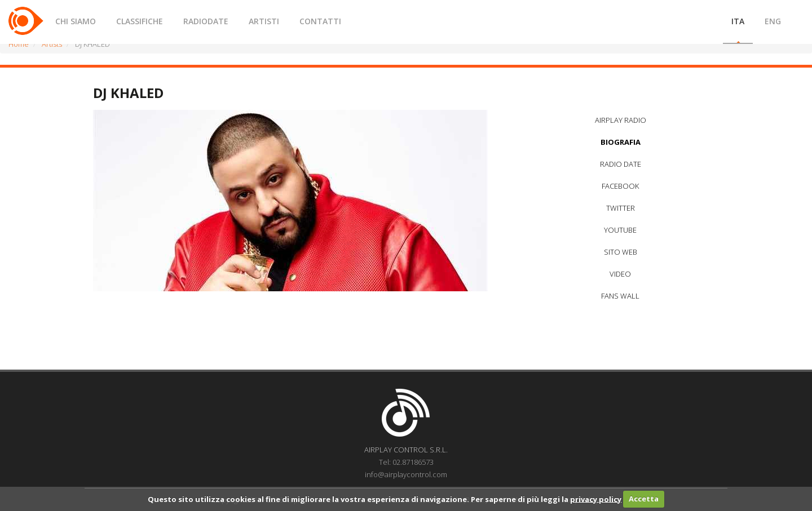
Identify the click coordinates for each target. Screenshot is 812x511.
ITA (738, 21)
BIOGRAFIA (621, 142)
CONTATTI (320, 21)
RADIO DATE (621, 164)
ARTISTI (264, 21)
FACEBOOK (620, 186)
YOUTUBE (620, 230)
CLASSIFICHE (140, 21)
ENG (773, 21)
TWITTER (621, 208)
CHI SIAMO (76, 21)
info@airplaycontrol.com (406, 474)
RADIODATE (206, 21)
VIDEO (620, 274)
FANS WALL (620, 296)
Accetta (644, 499)
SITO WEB (621, 252)
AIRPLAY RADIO (621, 120)
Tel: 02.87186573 (406, 462)
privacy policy (596, 499)
